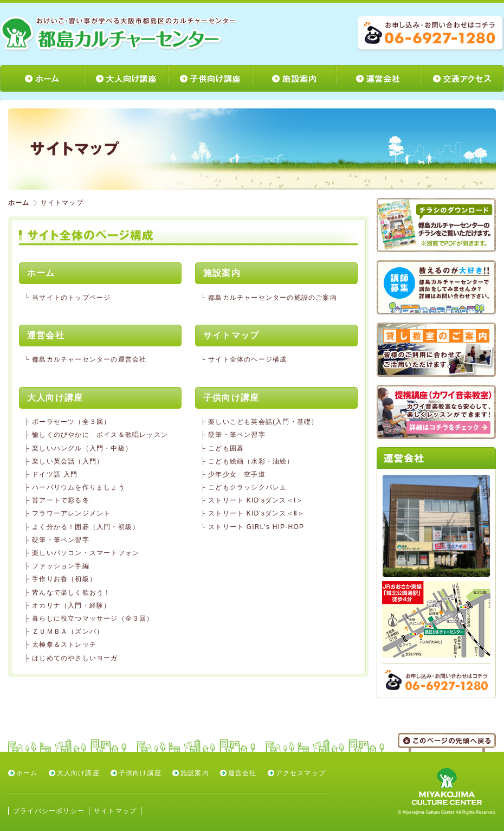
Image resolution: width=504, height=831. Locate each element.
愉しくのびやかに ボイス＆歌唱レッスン (100, 435)
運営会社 (243, 773)
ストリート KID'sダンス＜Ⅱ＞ (256, 513)
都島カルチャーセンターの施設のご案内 (273, 298)
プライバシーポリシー (49, 811)
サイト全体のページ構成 (247, 359)
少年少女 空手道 (237, 474)
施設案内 (195, 773)
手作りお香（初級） (64, 579)
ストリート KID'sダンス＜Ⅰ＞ (256, 500)
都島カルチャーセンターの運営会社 (89, 359)
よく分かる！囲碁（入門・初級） (86, 527)
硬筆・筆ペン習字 (61, 540)
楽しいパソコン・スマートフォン (86, 553)
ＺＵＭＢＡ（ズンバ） (68, 632)
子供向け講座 (140, 773)
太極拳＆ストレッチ (64, 645)
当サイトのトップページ (71, 298)
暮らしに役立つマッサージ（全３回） (93, 619)
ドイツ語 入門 (55, 474)
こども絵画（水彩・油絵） (251, 461)
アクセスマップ (301, 773)
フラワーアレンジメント (71, 513)
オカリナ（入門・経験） (71, 605)
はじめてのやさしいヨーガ (75, 658)
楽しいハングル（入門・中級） (82, 448)
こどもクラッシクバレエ (247, 487)
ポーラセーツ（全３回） (71, 422)
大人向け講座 (78, 773)
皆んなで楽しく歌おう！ (71, 592)
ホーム (19, 203)
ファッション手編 (61, 566)
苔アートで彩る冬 (61, 500)
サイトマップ (115, 811)
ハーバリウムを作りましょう (79, 487)
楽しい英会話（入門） (68, 461)
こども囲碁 (226, 448)
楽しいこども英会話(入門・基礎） (263, 422)
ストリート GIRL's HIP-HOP (256, 527)
